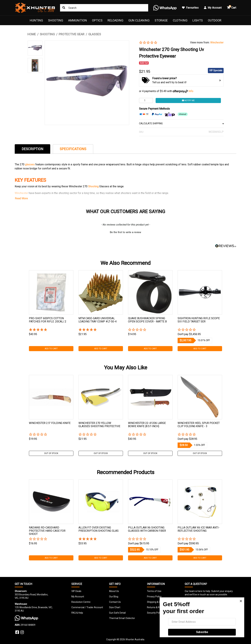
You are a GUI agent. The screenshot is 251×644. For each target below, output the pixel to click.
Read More (21, 198)
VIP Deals (76, 591)
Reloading (115, 20)
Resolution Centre (81, 602)
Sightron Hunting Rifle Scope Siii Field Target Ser (199, 320)
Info (191, 91)
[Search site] (64, 8)
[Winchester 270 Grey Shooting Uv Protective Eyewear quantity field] (146, 100)
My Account (78, 597)
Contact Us (115, 602)
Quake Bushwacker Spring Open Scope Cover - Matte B (147, 320)
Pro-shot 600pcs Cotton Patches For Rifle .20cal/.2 (48, 320)
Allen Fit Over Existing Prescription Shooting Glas (99, 529)
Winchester (217, 42)
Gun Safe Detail (117, 613)
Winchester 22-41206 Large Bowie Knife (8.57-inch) (147, 425)
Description (32, 149)
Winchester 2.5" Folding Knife (50, 423)
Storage (161, 20)
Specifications (73, 149)
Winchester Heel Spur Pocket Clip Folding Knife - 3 (199, 425)
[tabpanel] (51, 311)
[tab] (32, 149)
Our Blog (114, 597)
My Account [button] (213, 8)
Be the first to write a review (125, 232)
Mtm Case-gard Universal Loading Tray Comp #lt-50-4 (98, 320)
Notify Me (188, 100)
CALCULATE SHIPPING (181, 123)
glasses (30, 164)
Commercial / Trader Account (87, 607)
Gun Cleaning (139, 20)
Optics (97, 20)
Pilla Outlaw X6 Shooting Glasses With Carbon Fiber (147, 529)
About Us (114, 591)
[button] (162, 43)
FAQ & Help (77, 613)
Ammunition (78, 20)
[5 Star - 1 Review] (51, 330)
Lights (198, 20)
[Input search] (104, 8)
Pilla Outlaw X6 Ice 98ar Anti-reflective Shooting (199, 529)
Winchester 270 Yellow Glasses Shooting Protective (99, 425)
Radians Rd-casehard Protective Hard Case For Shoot (47, 531)
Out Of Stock (51, 453)
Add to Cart (51, 349)
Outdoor (215, 20)
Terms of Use (154, 591)
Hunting (36, 20)
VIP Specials (216, 70)
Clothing (180, 20)
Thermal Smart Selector (122, 618)
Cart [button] (232, 7)
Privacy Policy (154, 597)
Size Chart (115, 607)
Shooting (56, 20)
